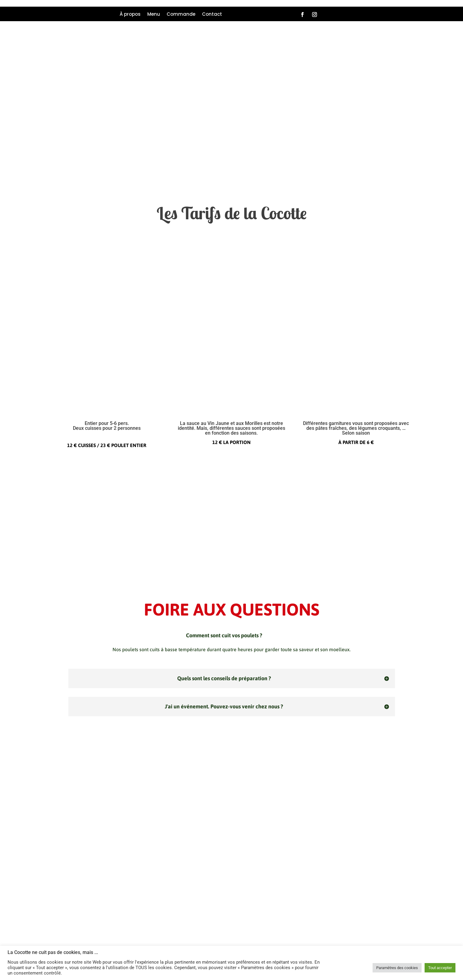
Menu (154, 15)
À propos (130, 15)
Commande (181, 15)
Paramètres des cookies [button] (397, 968)
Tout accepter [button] (440, 968)
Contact (212, 15)
